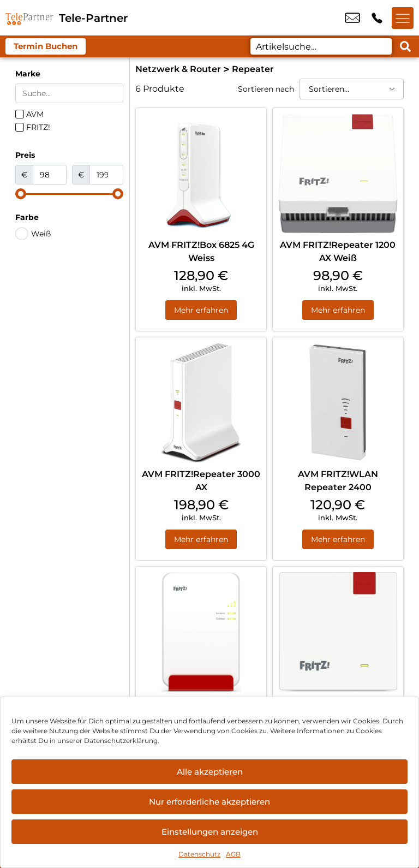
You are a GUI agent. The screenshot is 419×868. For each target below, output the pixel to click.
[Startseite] (29, 18)
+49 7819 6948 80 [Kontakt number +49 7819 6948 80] (377, 18)
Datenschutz (199, 854)
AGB (233, 854)
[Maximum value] (106, 175)
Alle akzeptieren (210, 772)
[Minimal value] (69, 194)
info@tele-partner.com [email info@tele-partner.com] (352, 18)
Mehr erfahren (201, 310)
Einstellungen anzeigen (210, 832)
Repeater (253, 69)
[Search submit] (405, 46)
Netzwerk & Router (178, 69)
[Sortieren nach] (352, 89)
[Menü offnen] (403, 18)
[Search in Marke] (69, 93)
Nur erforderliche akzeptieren (209, 802)
